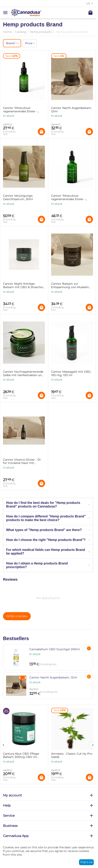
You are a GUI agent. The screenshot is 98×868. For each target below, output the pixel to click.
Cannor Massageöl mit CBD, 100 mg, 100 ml (71, 373)
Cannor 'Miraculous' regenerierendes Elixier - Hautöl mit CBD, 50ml (68, 197)
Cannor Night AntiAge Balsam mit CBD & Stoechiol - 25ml (23, 285)
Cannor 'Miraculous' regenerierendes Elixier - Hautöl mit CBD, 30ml (20, 110)
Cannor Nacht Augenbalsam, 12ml (71, 110)
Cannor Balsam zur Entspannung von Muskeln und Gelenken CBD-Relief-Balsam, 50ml (70, 285)
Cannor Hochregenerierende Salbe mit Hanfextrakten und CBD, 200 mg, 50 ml (23, 373)
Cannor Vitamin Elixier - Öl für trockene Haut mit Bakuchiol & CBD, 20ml (22, 461)
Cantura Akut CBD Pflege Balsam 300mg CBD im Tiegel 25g (21, 755)
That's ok (86, 862)
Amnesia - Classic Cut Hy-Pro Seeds (72, 755)
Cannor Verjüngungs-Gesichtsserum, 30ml (18, 197)
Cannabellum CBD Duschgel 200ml (55, 649)
